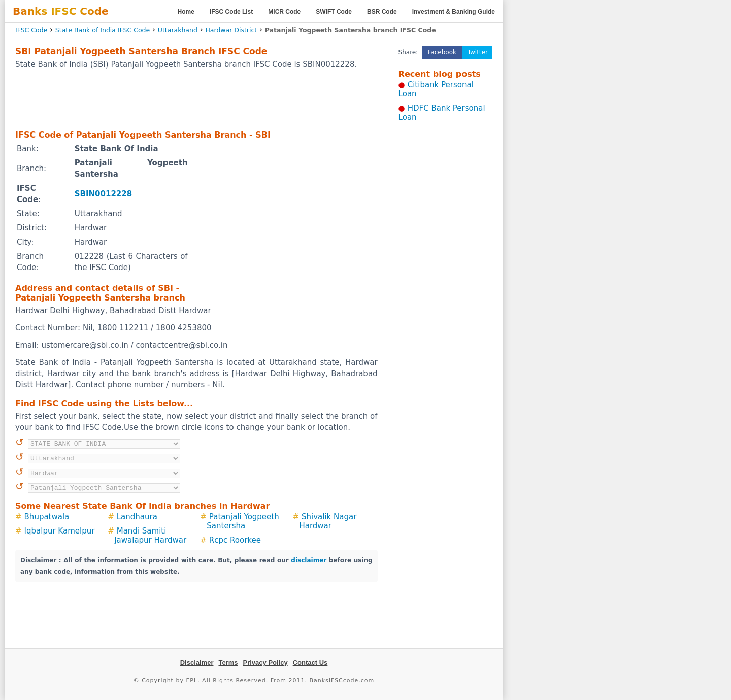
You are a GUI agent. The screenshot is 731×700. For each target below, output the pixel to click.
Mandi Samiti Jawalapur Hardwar (150, 536)
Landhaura (137, 517)
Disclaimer (197, 663)
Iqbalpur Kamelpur (60, 531)
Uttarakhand (178, 30)
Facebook (442, 52)
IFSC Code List (231, 12)
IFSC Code (31, 30)
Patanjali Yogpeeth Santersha (243, 521)
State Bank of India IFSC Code (103, 30)
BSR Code (382, 12)
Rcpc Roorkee (235, 540)
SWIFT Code (334, 12)
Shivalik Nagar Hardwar (328, 521)
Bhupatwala (47, 517)
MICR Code (284, 12)
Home (186, 12)
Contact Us (310, 663)
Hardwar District (231, 30)
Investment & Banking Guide (454, 12)
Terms (228, 663)
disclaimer (309, 560)
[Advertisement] (196, 99)
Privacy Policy (265, 663)
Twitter (478, 52)
